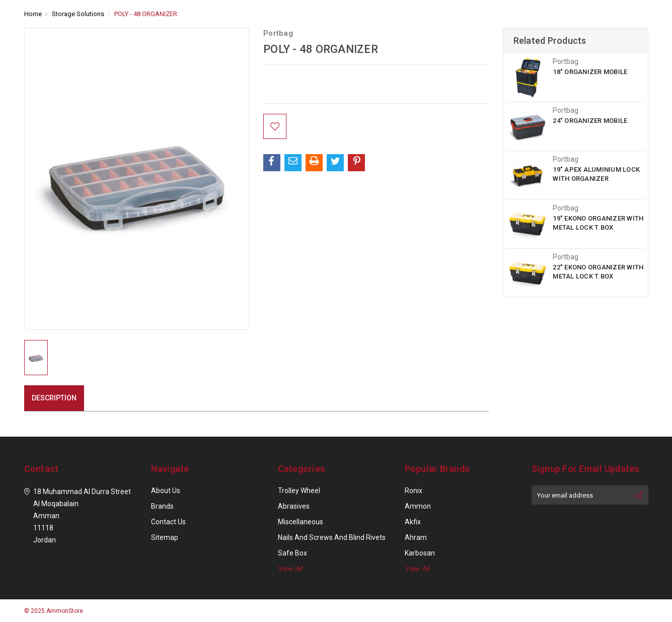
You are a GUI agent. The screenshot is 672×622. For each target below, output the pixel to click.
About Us (166, 491)
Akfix (413, 522)
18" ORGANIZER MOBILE (590, 72)
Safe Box (292, 553)
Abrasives (294, 506)
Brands (162, 506)
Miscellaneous (301, 522)
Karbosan (420, 553)
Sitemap (165, 537)
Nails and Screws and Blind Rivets (332, 537)
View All (290, 569)
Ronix (414, 491)
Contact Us (168, 522)
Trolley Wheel (299, 491)
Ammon (418, 506)
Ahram (416, 537)
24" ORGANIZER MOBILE (590, 121)
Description (54, 398)
